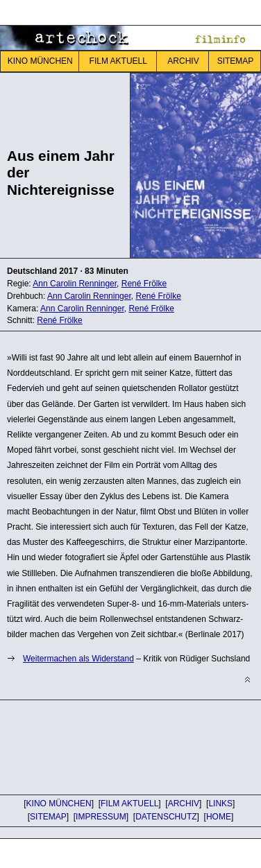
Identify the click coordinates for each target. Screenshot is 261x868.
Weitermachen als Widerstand (78, 659)
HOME (219, 817)
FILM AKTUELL (118, 61)
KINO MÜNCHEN (40, 61)
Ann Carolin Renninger (82, 309)
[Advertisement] (111, 745)
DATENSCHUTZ (166, 817)
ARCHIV (183, 61)
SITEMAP (48, 817)
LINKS (220, 804)
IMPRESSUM (101, 817)
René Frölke (151, 309)
